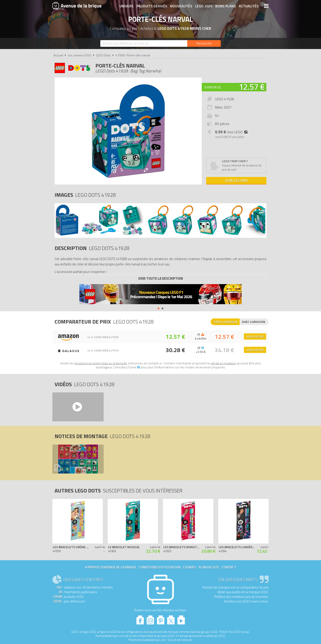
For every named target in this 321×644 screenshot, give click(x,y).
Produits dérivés (152, 6)
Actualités (249, 6)
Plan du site (209, 567)
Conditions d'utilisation (160, 567)
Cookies (190, 567)
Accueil (58, 55)
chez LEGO (232, 132)
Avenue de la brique (77, 6)
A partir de (213, 87)
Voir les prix (236, 180)
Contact (229, 567)
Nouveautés (181, 6)
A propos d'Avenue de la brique (111, 567)
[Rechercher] (204, 43)
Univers (127, 6)
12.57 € (252, 87)
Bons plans (226, 6)
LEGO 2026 (204, 6)
